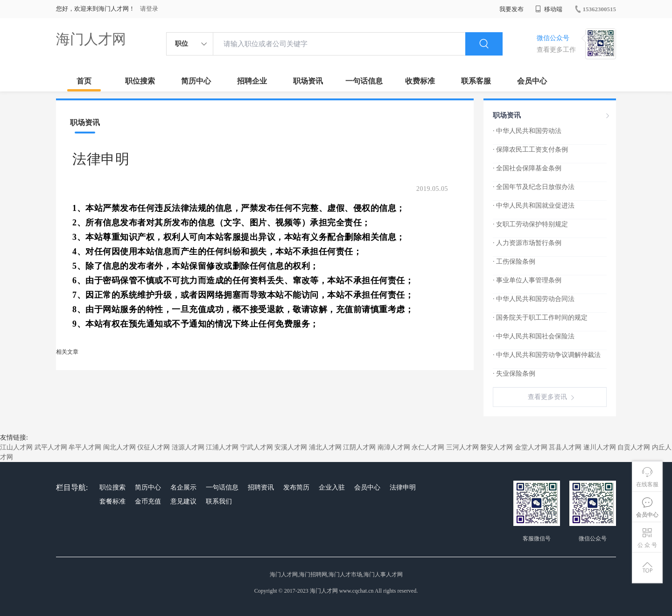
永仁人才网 (428, 447)
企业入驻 (332, 487)
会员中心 (532, 81)
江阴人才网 (359, 447)
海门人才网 (91, 39)
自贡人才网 (634, 447)
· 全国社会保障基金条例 (527, 168)
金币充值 (148, 501)
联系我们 (219, 501)
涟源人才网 (188, 447)
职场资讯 (308, 81)
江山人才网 (16, 447)
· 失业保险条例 (514, 374)
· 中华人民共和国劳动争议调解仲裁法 (547, 355)
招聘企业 (252, 81)
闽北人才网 (119, 447)
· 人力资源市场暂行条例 (527, 243)
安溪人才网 (291, 447)
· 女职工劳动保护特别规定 (530, 224)
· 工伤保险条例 (514, 262)
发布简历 (296, 487)
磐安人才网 (497, 447)
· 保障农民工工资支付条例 (530, 150)
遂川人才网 (600, 447)
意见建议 (183, 501)
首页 (84, 81)
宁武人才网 (257, 447)
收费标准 (420, 81)
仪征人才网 (154, 447)
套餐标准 (112, 501)
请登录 (149, 9)
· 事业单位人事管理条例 (527, 280)
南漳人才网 (394, 447)
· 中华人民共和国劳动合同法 (534, 299)
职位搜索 (140, 81)
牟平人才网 (85, 447)
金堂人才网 (531, 447)
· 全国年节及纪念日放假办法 (534, 187)
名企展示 (183, 487)
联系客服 (476, 81)
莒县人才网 (565, 447)
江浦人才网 (222, 447)
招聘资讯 (261, 487)
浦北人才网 (325, 447)
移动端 (549, 9)
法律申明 (403, 487)
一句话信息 (364, 81)
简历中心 (196, 81)
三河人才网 (462, 447)
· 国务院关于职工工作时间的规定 (540, 318)
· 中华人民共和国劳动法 (527, 131)
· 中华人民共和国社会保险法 (534, 336)
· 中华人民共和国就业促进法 (534, 206)
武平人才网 (51, 447)
